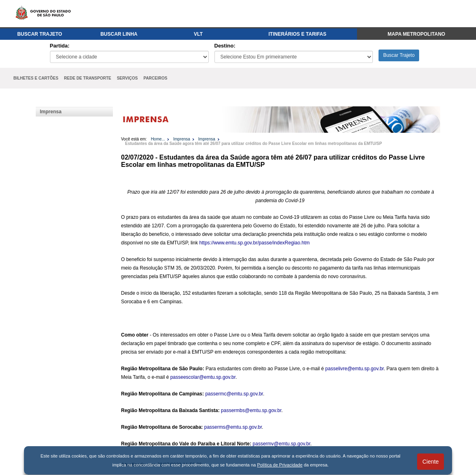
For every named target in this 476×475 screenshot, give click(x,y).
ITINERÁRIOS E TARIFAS (297, 34)
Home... (158, 139)
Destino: (225, 46)
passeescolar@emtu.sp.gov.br (203, 377)
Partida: (60, 46)
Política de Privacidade (280, 465)
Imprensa (51, 112)
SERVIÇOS (128, 78)
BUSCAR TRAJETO (39, 34)
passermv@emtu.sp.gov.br (281, 444)
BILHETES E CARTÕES (36, 78)
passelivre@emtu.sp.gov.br (355, 369)
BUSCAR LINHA (119, 34)
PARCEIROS (155, 78)
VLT (198, 34)
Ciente (431, 462)
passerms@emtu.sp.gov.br (233, 427)
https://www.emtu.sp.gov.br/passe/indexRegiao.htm (255, 243)
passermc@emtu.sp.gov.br (234, 394)
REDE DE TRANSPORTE (88, 78)
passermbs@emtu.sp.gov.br (251, 410)
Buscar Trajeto (399, 55)
